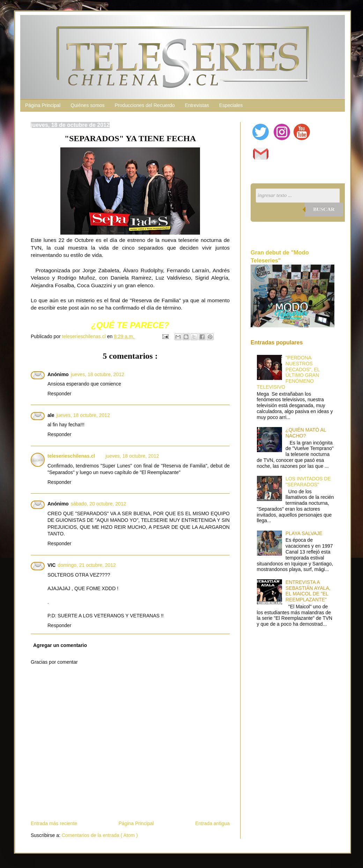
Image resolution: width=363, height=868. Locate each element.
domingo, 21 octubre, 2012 (87, 565)
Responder (60, 394)
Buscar (324, 209)
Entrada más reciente (54, 823)
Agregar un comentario (60, 645)
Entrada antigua (212, 823)
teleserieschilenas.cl (71, 456)
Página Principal (43, 105)
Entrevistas (197, 105)
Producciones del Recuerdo (145, 105)
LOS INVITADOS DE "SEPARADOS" (308, 482)
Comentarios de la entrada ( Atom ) (100, 835)
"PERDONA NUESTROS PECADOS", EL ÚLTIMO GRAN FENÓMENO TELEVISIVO (288, 372)
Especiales (231, 105)
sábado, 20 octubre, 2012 (99, 504)
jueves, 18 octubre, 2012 (98, 374)
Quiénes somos (87, 105)
